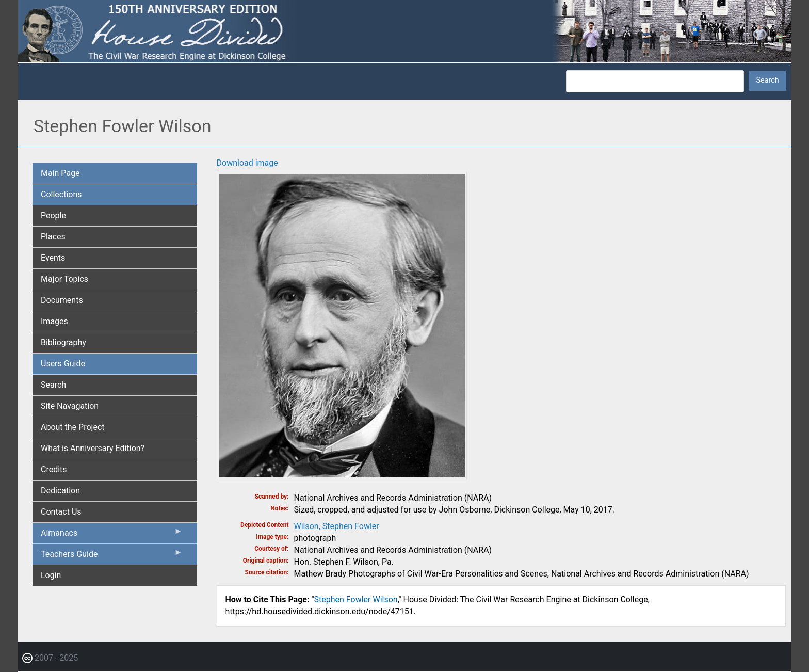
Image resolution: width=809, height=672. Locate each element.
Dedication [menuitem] (60, 491)
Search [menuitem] (53, 385)
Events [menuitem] (53, 258)
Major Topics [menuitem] (64, 279)
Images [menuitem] (54, 321)
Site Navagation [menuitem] (70, 406)
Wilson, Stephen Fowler (337, 526)
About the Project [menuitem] (72, 427)
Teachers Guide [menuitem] (112, 556)
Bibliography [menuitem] (63, 342)
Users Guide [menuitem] (63, 364)
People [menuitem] (53, 215)
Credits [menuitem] (54, 469)
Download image (247, 163)
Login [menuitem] (51, 575)
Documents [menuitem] (62, 300)
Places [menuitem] (53, 237)
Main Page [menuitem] (60, 173)
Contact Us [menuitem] (61, 512)
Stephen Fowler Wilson (356, 599)
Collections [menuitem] (61, 194)
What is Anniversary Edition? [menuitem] (93, 448)
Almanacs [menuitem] (112, 535)
